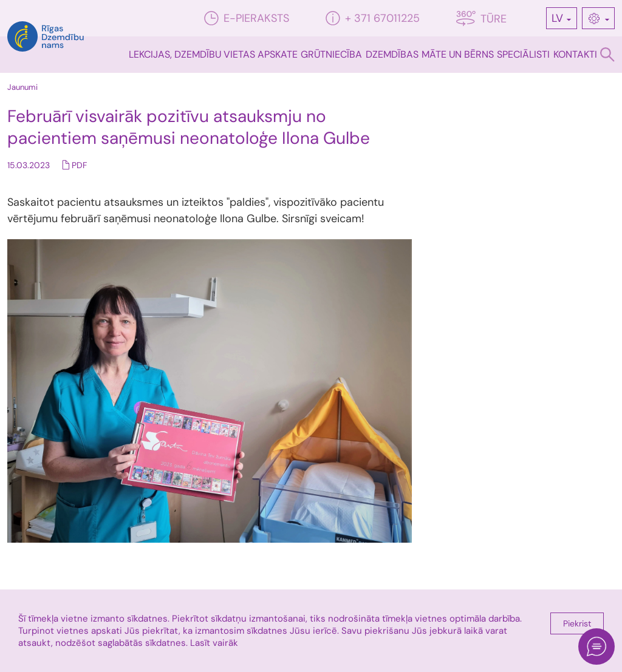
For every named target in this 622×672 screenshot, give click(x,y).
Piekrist (577, 623)
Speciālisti (523, 54)
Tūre (481, 19)
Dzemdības (392, 54)
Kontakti (575, 54)
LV (557, 18)
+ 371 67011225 (373, 18)
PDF (79, 165)
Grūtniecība (331, 54)
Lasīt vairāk (214, 643)
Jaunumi (22, 87)
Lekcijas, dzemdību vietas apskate (213, 54)
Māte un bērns (458, 54)
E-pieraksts (247, 18)
